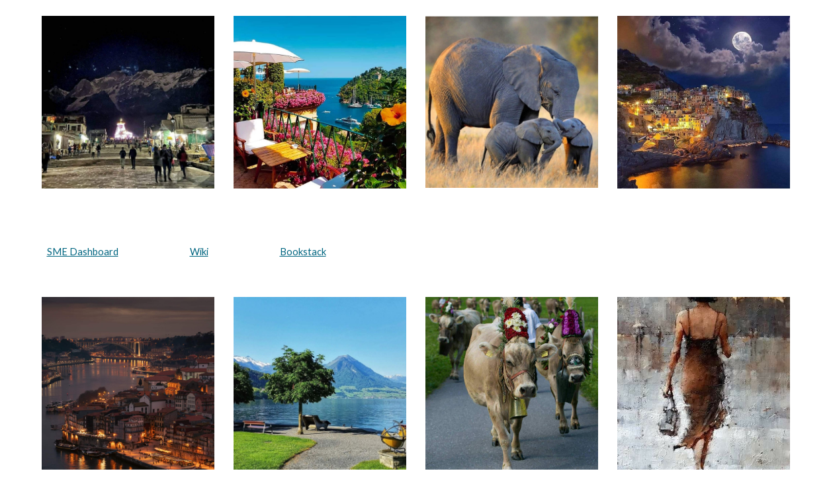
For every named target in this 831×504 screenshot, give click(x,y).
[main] (416, 252)
